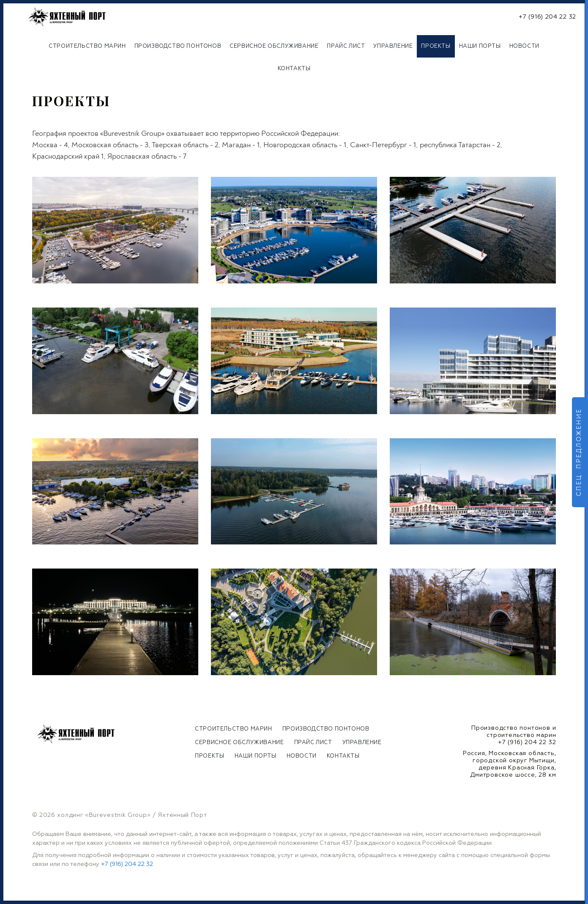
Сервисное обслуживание (274, 46)
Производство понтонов (178, 46)
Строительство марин (87, 46)
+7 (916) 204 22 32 (547, 17)
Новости (524, 46)
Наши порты (480, 46)
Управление (393, 46)
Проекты (436, 46)
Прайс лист (346, 46)
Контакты (294, 69)
